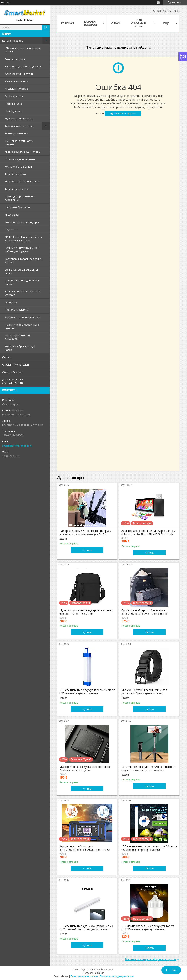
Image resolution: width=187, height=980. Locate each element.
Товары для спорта (16, 189)
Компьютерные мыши (18, 167)
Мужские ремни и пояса (19, 118)
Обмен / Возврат (13, 372)
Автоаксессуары (15, 59)
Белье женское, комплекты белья (21, 271)
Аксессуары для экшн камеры (23, 152)
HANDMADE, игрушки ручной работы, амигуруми (22, 250)
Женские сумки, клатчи (19, 74)
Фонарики (11, 302)
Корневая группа (125, 114)
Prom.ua (110, 970)
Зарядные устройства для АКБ (23, 66)
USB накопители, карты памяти (19, 143)
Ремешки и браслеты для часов (20, 348)
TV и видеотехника (16, 133)
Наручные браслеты (17, 207)
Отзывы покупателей (16, 365)
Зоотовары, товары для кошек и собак (24, 260)
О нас (116, 23)
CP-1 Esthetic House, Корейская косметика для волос (23, 239)
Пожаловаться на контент (84, 976)
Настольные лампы (17, 310)
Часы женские (13, 104)
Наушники (11, 230)
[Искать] (46, 27)
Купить (87, 550)
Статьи (7, 357)
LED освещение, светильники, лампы (23, 50)
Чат (171, 970)
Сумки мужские (14, 96)
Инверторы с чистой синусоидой (17, 337)
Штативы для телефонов (20, 159)
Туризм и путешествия (19, 126)
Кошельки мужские (16, 89)
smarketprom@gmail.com (17, 446)
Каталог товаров (13, 41)
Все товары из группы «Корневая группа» (151, 959)
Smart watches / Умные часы (22, 181)
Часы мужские (13, 111)
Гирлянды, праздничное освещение (20, 198)
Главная (68, 23)
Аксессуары (12, 215)
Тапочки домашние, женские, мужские (23, 293)
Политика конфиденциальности (117, 976)
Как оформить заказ (139, 23)
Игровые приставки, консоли (22, 317)
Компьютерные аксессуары (22, 222)
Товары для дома (15, 174)
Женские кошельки (17, 81)
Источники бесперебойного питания (22, 326)
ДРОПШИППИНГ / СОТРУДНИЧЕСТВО (13, 381)
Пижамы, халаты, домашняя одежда (22, 282)
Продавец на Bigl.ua (93, 973)
